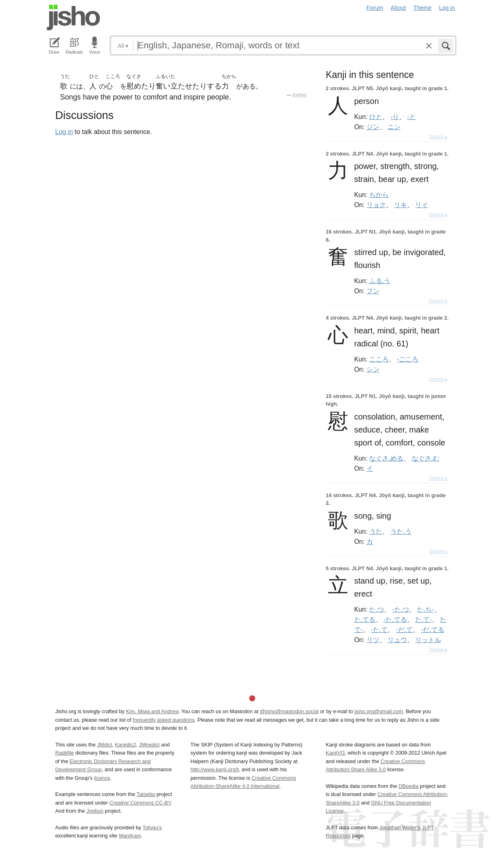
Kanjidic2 (125, 745)
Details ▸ (438, 137)
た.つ (377, 609)
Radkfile (65, 753)
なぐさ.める (386, 458)
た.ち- (425, 609)
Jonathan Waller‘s (400, 827)
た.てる (365, 619)
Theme (423, 8)
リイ (422, 205)
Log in (447, 8)
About (398, 8)
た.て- (423, 619)
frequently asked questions (164, 720)
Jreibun (299, 95)
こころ (379, 359)
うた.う (401, 531)
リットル (428, 640)
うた (376, 531)
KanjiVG (335, 753)
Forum (375, 8)
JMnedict (149, 745)
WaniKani (130, 836)
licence (102, 778)
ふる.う (380, 281)
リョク (376, 205)
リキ (401, 205)
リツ (373, 640)
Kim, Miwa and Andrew (152, 711)
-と (412, 117)
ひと (376, 117)
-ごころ (408, 359)
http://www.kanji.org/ (214, 769)
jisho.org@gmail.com (379, 711)
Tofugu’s (152, 827)
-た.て (379, 630)
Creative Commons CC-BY (140, 803)
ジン (373, 127)
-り (395, 117)
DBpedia (408, 786)
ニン (394, 127)
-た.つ (401, 609)
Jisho (73, 17)
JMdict (104, 745)
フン (373, 291)
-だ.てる (432, 630)
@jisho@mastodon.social (289, 711)
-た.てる (395, 619)
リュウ (397, 640)
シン (373, 369)
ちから (379, 195)
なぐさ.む (426, 458)
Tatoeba (146, 794)
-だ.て (404, 630)
